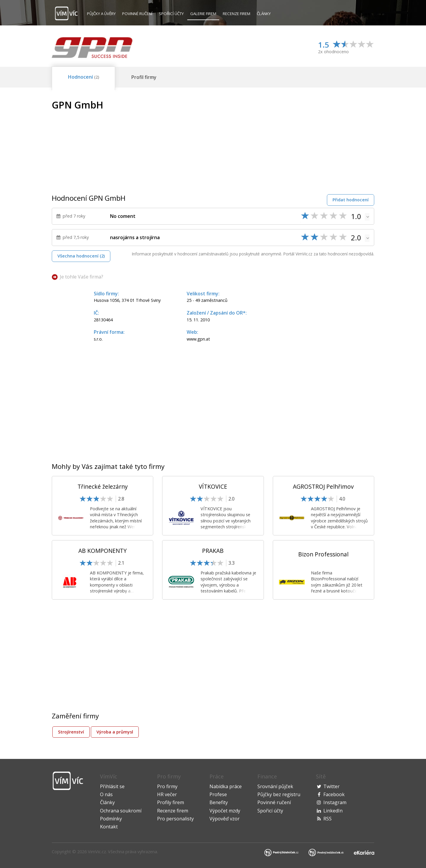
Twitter (331, 786)
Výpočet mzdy (225, 811)
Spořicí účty (171, 14)
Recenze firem (237, 14)
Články (264, 14)
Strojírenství (71, 732)
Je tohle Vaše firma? (82, 277)
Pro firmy (167, 786)
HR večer (167, 794)
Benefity (219, 802)
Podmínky (111, 819)
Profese (218, 794)
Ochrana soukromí (121, 811)
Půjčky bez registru (279, 794)
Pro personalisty (175, 819)
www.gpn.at (198, 339)
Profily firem (171, 802)
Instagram (335, 802)
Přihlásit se (112, 786)
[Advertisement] (325, 141)
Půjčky (101, 14)
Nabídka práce (226, 786)
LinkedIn (333, 811)
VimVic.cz (97, 852)
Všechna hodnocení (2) (81, 256)
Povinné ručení (137, 14)
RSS (327, 819)
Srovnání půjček (275, 786)
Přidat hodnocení (351, 200)
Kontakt (109, 827)
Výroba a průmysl (115, 732)
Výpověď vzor (225, 819)
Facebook (334, 794)
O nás (106, 794)
